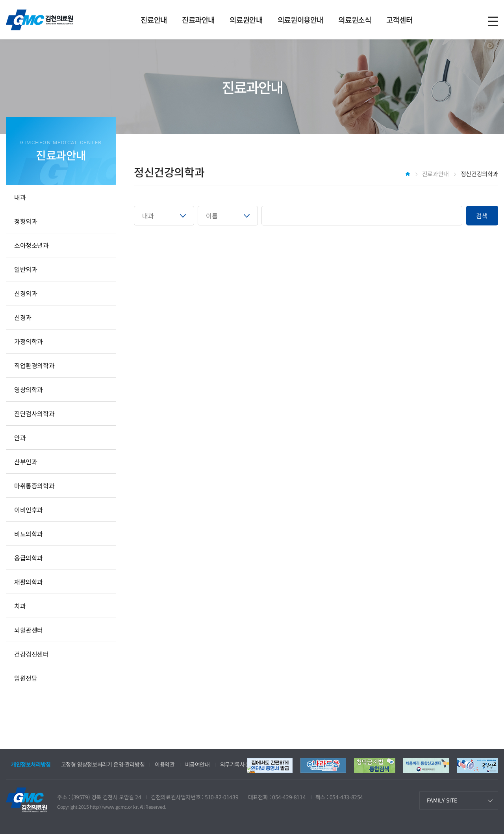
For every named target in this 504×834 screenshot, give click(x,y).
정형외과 (26, 221)
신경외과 (26, 293)
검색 (482, 216)
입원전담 (26, 678)
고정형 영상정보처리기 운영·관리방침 (103, 764)
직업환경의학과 (34, 365)
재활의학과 (29, 582)
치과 (20, 606)
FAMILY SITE (442, 800)
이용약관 (165, 764)
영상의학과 (29, 389)
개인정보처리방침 (31, 764)
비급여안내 (197, 764)
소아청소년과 (31, 245)
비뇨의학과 (29, 534)
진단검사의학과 (34, 413)
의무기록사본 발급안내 (246, 764)
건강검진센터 (31, 654)
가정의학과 (29, 341)
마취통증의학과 (34, 486)
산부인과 (26, 462)
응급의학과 (29, 558)
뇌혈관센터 (29, 630)
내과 (20, 197)
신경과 (23, 317)
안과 (20, 437)
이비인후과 (29, 510)
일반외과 (26, 269)
